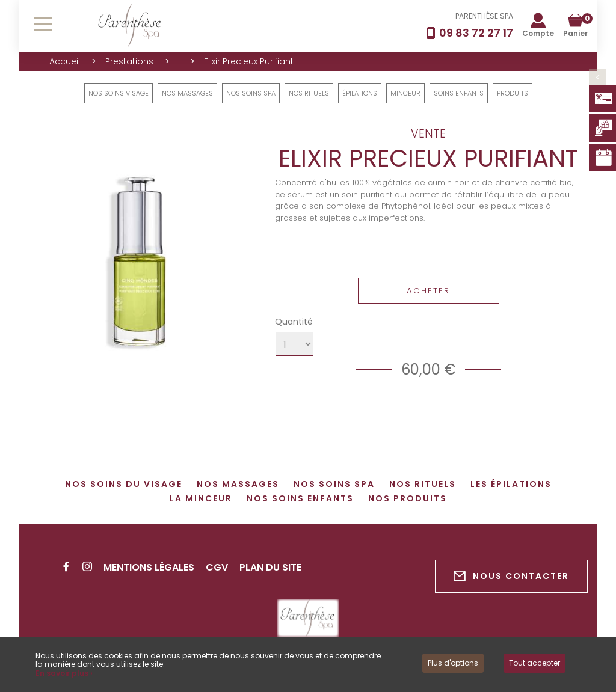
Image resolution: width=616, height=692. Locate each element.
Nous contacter (511, 576)
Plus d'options (453, 663)
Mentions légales (149, 567)
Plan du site (270, 567)
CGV (217, 567)
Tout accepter (534, 663)
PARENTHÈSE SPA (484, 16)
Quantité (294, 322)
